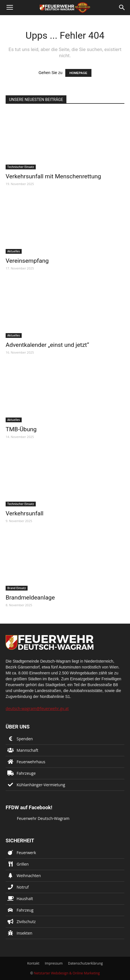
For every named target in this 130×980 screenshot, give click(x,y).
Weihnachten (29, 876)
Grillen (23, 864)
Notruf (23, 887)
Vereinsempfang (27, 261)
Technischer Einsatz (21, 167)
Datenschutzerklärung (86, 963)
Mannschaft (27, 750)
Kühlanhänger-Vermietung (41, 785)
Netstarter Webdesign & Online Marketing (67, 973)
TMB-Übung (21, 429)
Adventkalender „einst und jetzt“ (47, 345)
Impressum (54, 963)
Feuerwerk (26, 853)
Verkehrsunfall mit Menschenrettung (53, 176)
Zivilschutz (26, 922)
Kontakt (33, 963)
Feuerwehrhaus (31, 762)
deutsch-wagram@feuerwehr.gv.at (37, 708)
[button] (122, 8)
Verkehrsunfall (24, 513)
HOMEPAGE (78, 73)
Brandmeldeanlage (30, 598)
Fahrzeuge (26, 773)
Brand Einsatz (17, 588)
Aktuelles (14, 251)
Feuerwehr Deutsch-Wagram (43, 818)
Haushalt (25, 899)
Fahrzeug (25, 910)
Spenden (25, 739)
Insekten (24, 933)
